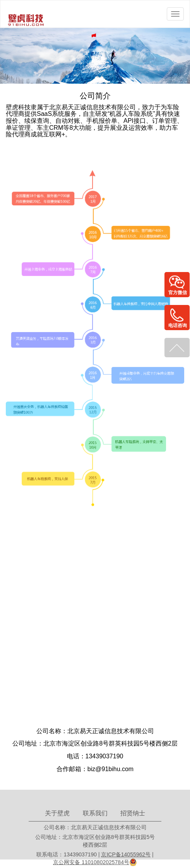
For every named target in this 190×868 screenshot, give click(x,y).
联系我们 (95, 813)
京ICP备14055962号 (126, 854)
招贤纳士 (133, 813)
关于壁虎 (57, 813)
